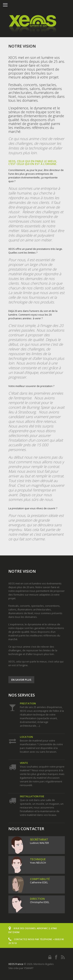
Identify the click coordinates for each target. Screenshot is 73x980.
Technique (38, 859)
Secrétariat (39, 839)
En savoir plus (21, 680)
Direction (37, 899)
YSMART (29, 968)
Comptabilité (40, 879)
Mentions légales (44, 964)
